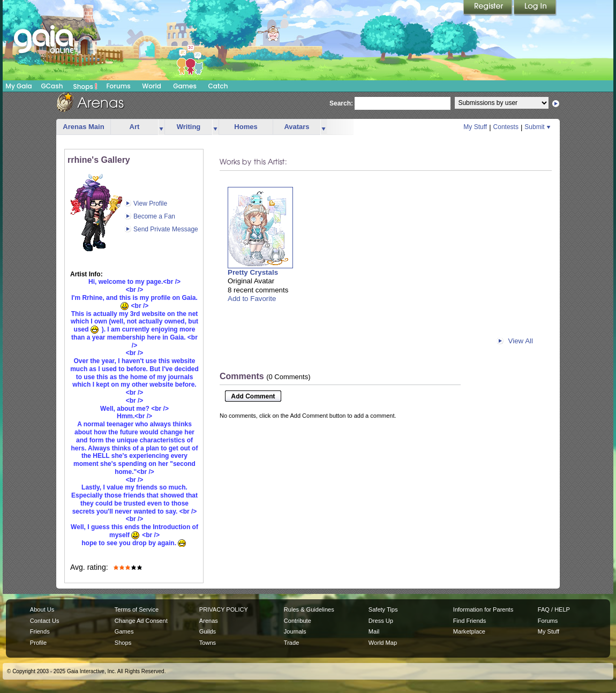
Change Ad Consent (141, 621)
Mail (374, 631)
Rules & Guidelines (309, 609)
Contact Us (45, 621)
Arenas (209, 621)
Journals (295, 631)
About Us (42, 609)
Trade (291, 643)
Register (489, 8)
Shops (85, 86)
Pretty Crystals (253, 272)
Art (135, 127)
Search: (341, 103)
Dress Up (381, 621)
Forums (118, 86)
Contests (506, 127)
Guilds (208, 631)
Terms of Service (137, 609)
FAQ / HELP (554, 609)
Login (535, 8)
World (152, 86)
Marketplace (469, 631)
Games (185, 86)
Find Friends (469, 621)
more (161, 127)
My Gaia (18, 86)
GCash (52, 86)
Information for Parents (483, 609)
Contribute (298, 621)
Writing (189, 127)
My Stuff (475, 127)
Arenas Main (83, 127)
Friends (40, 631)
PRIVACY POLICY (224, 609)
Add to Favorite (252, 299)
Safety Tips (383, 609)
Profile (38, 643)
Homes (246, 127)
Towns (208, 643)
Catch (218, 86)
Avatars (296, 127)
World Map (383, 643)
